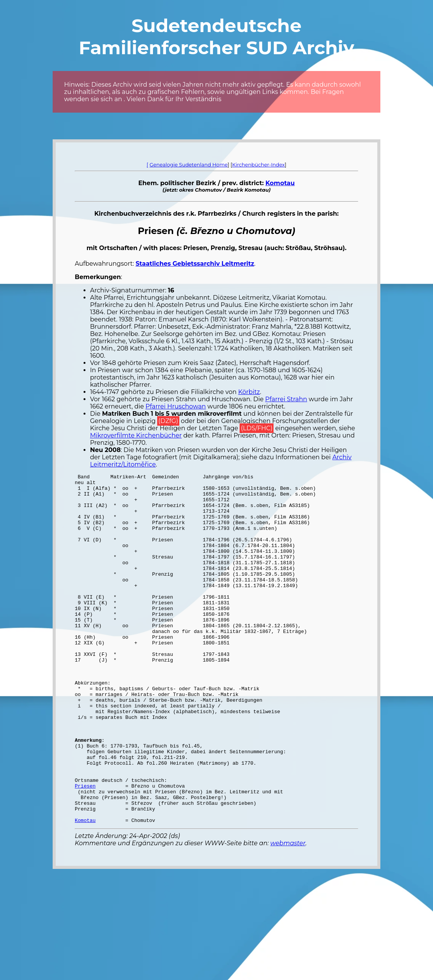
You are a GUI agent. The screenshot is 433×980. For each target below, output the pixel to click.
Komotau (280, 183)
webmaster (288, 913)
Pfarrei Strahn (286, 399)
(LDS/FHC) (257, 428)
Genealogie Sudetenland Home (189, 165)
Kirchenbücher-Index (259, 165)
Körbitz (249, 392)
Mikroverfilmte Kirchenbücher (136, 435)
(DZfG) (168, 421)
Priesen (85, 849)
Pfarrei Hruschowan (175, 406)
